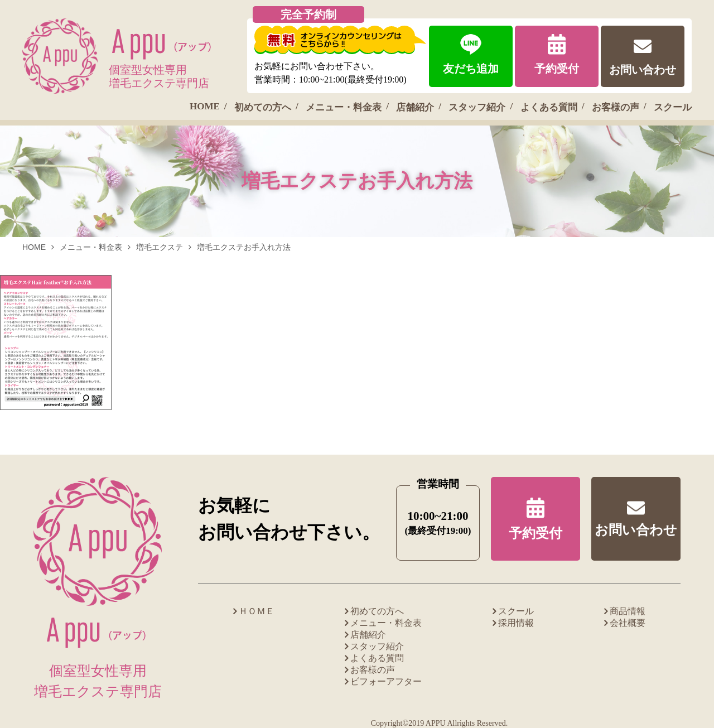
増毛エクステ (160, 247)
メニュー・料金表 (344, 107)
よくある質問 (549, 107)
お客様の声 (616, 107)
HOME (205, 106)
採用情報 (516, 623)
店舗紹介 (415, 107)
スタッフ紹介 (477, 107)
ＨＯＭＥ (257, 611)
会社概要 (628, 623)
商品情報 (628, 611)
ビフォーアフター (386, 681)
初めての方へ (263, 107)
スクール (673, 107)
